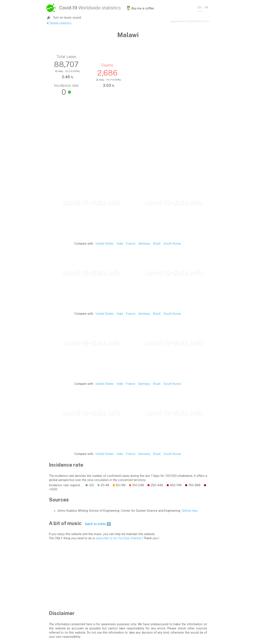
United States (105, 244)
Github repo (190, 511)
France (131, 244)
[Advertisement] (128, 148)
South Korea (172, 244)
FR (207, 8)
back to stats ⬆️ (98, 524)
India (120, 244)
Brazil (157, 244)
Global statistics (59, 23)
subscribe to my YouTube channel (118, 538)
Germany (144, 244)
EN (200, 8)
